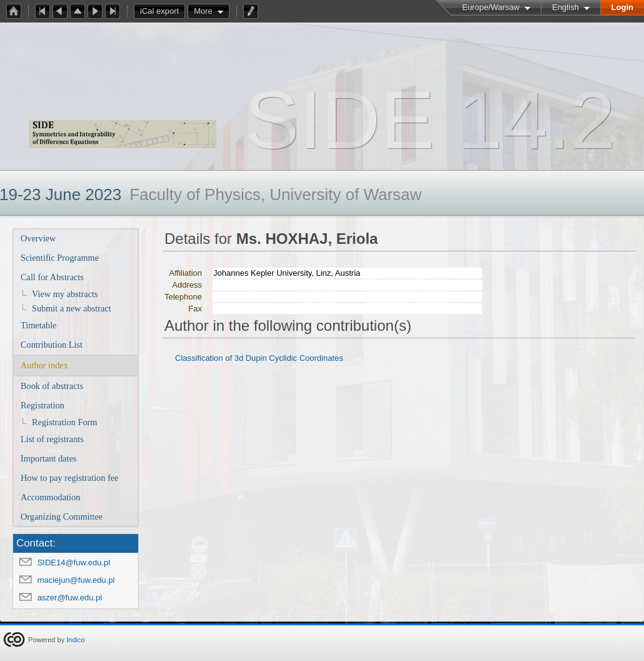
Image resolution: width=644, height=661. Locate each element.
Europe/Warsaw (491, 7)
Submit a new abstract (72, 308)
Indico (75, 640)
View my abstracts (65, 294)
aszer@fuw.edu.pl (70, 598)
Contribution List (52, 345)
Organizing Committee (62, 517)
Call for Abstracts (52, 277)
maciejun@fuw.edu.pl (76, 580)
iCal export (163, 11)
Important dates (48, 458)
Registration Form (64, 422)
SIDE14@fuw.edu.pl (74, 563)
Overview (38, 238)
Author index (44, 365)
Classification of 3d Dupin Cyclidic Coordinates (259, 358)
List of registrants (52, 439)
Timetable (38, 325)
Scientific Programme (60, 258)
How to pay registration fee (69, 478)
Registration (43, 405)
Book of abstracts (52, 386)
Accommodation (50, 497)
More (203, 11)
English (566, 7)
